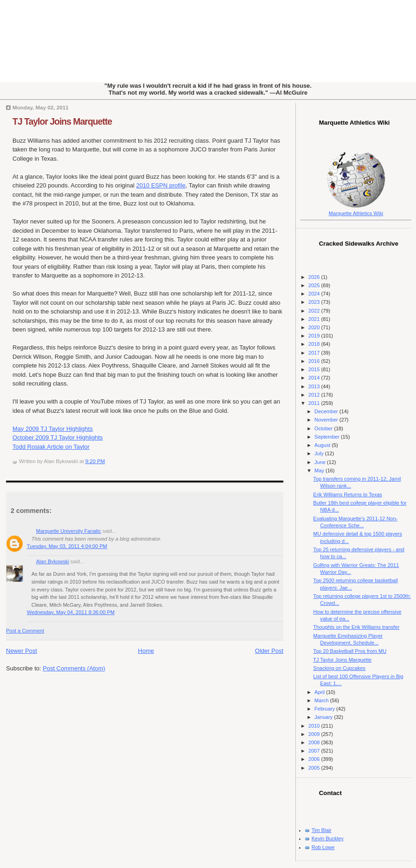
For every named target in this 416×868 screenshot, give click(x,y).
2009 (315, 734)
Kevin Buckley (327, 838)
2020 (315, 327)
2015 (315, 369)
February (325, 709)
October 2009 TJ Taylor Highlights (58, 437)
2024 (315, 294)
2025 (315, 285)
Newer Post (21, 651)
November (327, 420)
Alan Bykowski (52, 561)
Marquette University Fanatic (69, 531)
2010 (315, 726)
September (327, 437)
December (327, 411)
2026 (315, 277)
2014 (315, 378)
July (320, 453)
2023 (315, 302)
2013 (315, 386)
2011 (315, 403)
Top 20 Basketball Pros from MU (350, 651)
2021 (315, 319)
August (323, 445)
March (322, 700)
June (321, 462)
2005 (315, 768)
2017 (315, 353)
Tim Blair (321, 830)
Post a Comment (25, 631)
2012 (315, 395)
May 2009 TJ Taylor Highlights (53, 429)
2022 (315, 311)
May (320, 470)
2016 (315, 361)
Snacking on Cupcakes (340, 668)
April (320, 692)
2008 (315, 742)
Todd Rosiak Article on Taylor (51, 447)
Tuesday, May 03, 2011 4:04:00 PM (67, 546)
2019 (315, 336)
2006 (315, 759)
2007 (315, 751)
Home (146, 651)
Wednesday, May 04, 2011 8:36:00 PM (71, 612)
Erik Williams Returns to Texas (348, 494)
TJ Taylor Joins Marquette (62, 121)
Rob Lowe (323, 847)
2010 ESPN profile (161, 185)
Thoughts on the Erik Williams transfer (357, 627)
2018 (315, 344)
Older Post (269, 651)
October (324, 428)
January (324, 717)
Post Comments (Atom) (74, 668)
